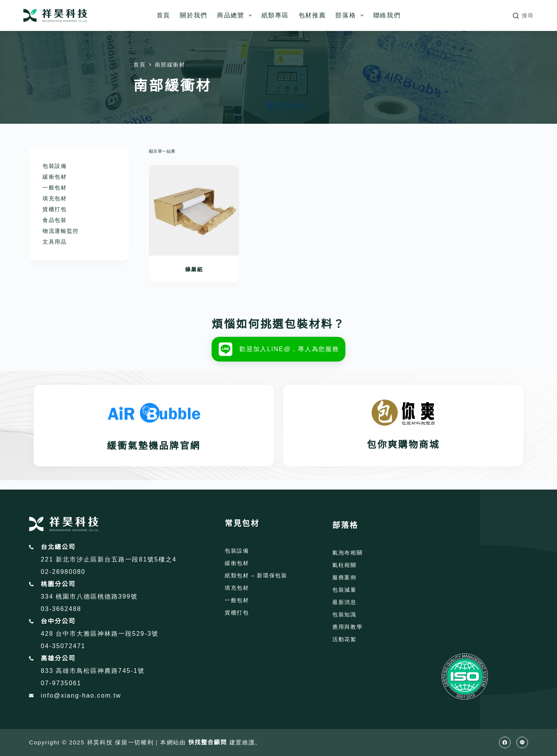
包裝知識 (344, 614)
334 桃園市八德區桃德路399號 (89, 596)
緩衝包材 (55, 177)
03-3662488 (61, 609)
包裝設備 (55, 166)
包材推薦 (312, 15)
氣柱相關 (344, 565)
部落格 (351, 15)
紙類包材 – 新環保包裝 (256, 575)
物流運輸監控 (61, 231)
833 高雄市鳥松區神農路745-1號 (93, 671)
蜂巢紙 (194, 270)
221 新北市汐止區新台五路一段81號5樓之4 (109, 559)
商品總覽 (236, 15)
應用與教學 (347, 627)
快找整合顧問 (208, 742)
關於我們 (194, 15)
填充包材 (55, 198)
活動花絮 (344, 639)
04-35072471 (63, 646)
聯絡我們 (387, 15)
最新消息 (344, 602)
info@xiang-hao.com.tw (81, 695)
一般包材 (55, 188)
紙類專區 (275, 15)
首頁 (163, 15)
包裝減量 (344, 590)
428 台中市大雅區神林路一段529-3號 (100, 634)
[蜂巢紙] (194, 210)
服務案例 (344, 577)
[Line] (522, 742)
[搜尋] (523, 16)
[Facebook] (505, 742)
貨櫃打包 (55, 209)
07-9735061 (61, 683)
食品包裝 (55, 220)
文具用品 (55, 242)
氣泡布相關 (347, 553)
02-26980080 (63, 572)
